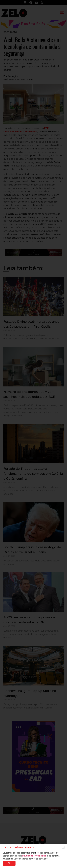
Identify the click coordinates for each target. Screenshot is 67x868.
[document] (33, 434)
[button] (63, 847)
